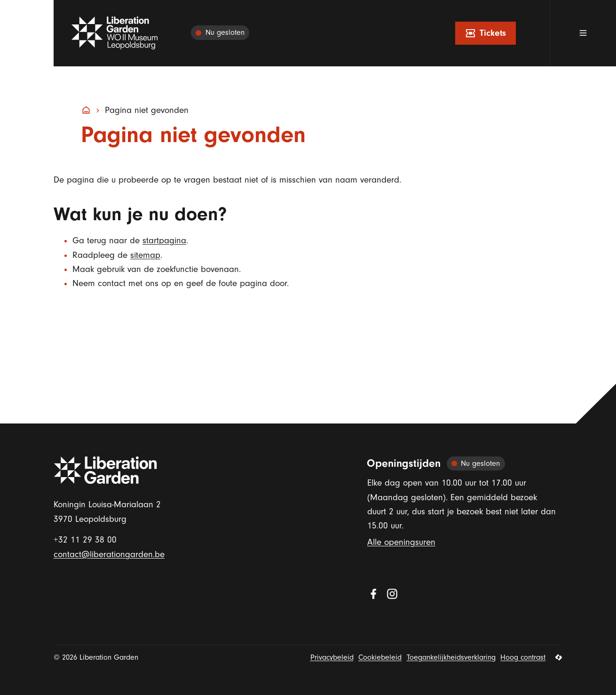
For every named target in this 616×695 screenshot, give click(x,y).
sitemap (145, 255)
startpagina (164, 241)
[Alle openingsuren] (220, 33)
